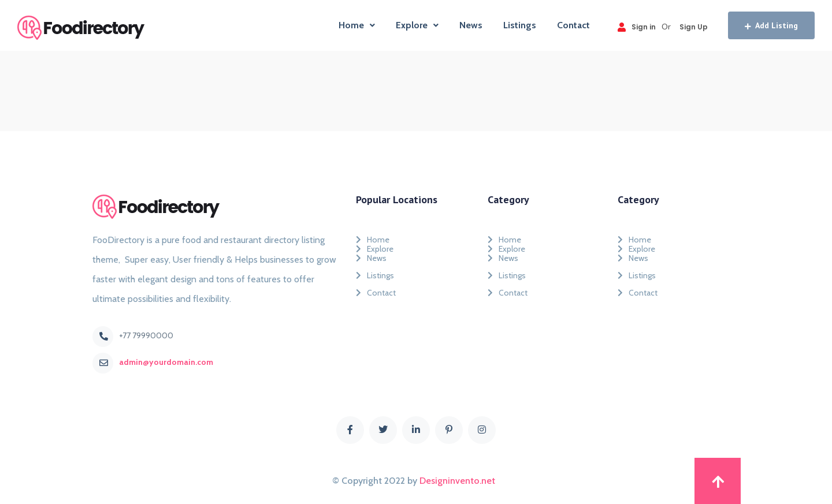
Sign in (637, 27)
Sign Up (694, 27)
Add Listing (771, 25)
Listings (520, 25)
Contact (573, 25)
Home (357, 25)
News (471, 25)
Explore (417, 25)
